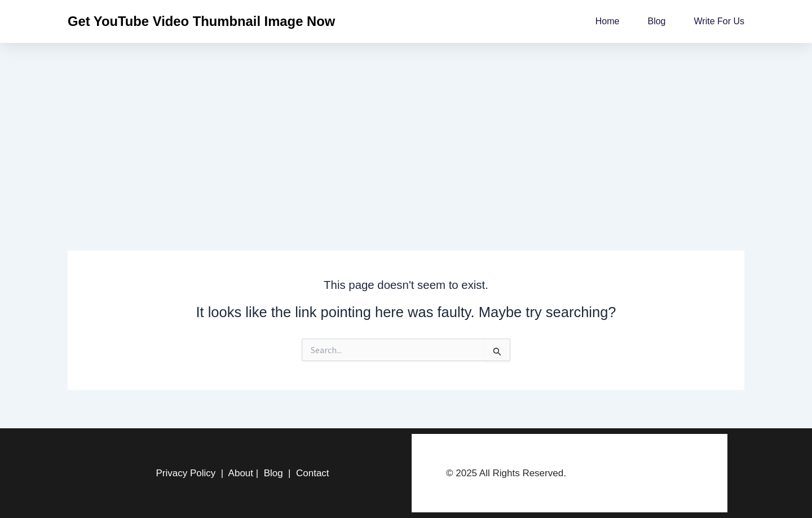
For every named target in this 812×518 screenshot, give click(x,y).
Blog (656, 21)
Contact (313, 473)
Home (608, 21)
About (241, 473)
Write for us (719, 21)
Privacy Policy (186, 473)
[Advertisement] (406, 128)
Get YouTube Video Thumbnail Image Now (201, 21)
